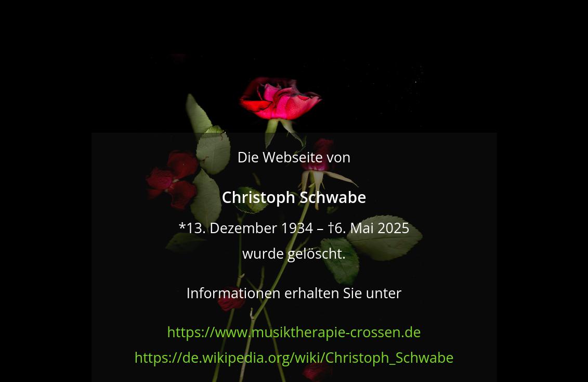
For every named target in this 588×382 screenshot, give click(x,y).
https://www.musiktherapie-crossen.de (294, 332)
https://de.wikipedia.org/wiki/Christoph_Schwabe (294, 357)
